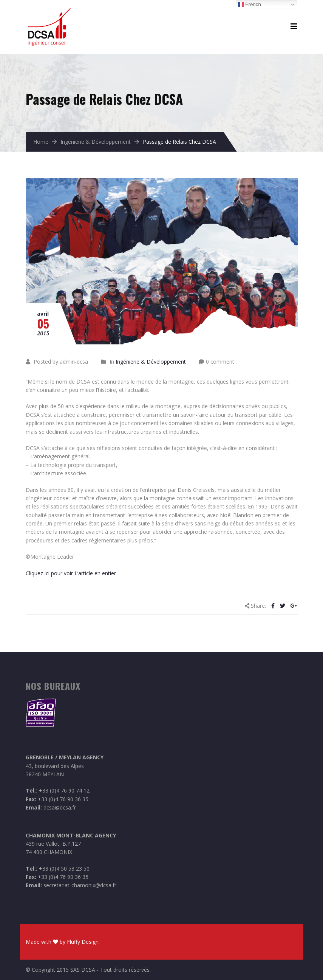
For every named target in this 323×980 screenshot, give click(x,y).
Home (41, 142)
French (250, 5)
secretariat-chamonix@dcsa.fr (80, 885)
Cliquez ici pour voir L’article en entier (71, 573)
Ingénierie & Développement (96, 142)
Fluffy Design (83, 942)
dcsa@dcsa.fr (60, 807)
